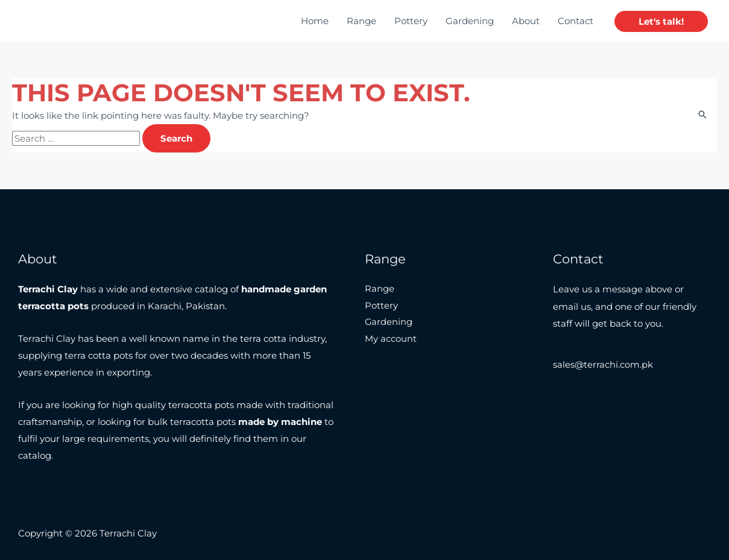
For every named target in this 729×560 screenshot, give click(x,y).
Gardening (470, 21)
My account (391, 340)
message (623, 289)
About (526, 21)
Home (315, 21)
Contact (576, 21)
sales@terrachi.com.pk (603, 365)
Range (361, 21)
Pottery (411, 21)
